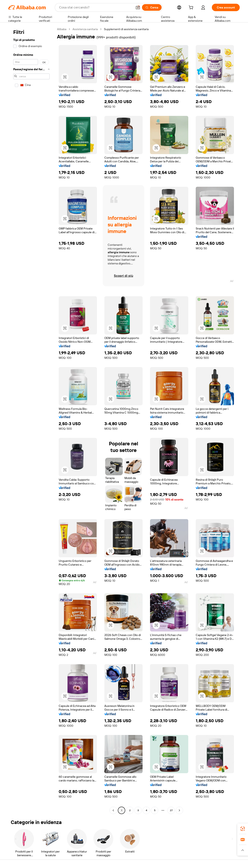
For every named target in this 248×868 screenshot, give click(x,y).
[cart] (192, 8)
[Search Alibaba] (96, 7)
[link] (243, 829)
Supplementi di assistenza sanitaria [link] (126, 29)
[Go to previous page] (113, 810)
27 (171, 810)
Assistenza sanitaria (85, 29)
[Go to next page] (179, 810)
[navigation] (31, 420)
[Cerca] (152, 7)
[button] (138, 7)
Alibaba (62, 29)
